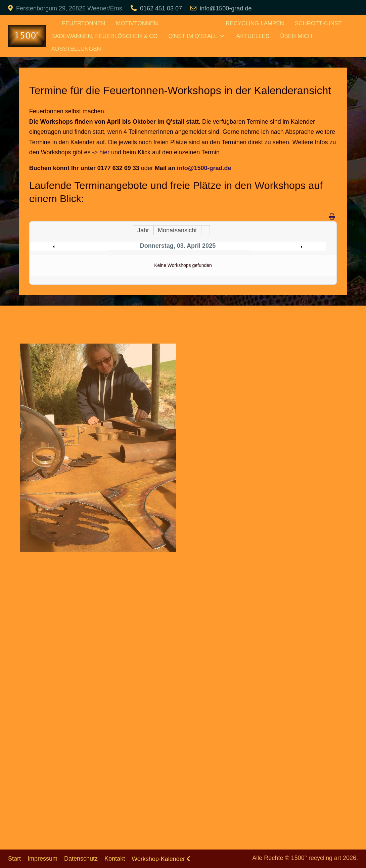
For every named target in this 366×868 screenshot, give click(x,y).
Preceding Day (70, 247)
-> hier (101, 152)
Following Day (286, 247)
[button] (98, 447)
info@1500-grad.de (226, 8)
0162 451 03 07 (161, 8)
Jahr (143, 230)
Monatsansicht (177, 230)
